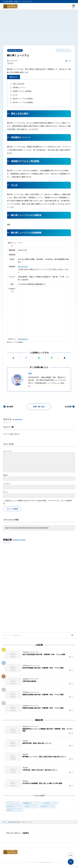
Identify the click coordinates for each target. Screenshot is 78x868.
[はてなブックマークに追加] (39, 358)
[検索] (72, 636)
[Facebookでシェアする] (26, 358)
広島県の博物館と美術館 (15, 50)
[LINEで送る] (52, 358)
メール (7, 484)
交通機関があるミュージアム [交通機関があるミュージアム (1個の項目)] (31, 803)
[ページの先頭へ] (71, 862)
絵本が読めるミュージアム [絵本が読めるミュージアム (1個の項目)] (15, 807)
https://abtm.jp (23, 339)
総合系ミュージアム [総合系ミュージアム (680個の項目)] (31, 807)
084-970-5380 (23, 267)
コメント (7, 451)
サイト (6, 492)
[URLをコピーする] (65, 358)
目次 (14, 77)
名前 (6, 475)
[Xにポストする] (13, 358)
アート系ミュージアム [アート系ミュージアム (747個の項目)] (13, 803)
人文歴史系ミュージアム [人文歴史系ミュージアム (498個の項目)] (50, 803)
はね (30, 373)
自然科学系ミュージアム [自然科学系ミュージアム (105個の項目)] (48, 807)
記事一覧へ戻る (39, 407)
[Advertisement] (39, 26)
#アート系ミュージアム (63, 50)
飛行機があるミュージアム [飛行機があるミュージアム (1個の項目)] (15, 810)
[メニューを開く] (74, 6)
